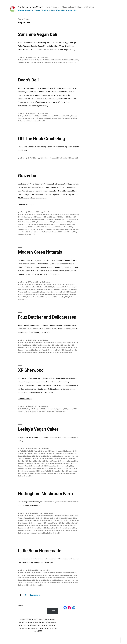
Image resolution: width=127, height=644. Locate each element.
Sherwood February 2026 (35, 224)
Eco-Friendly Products (25, 575)
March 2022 (29, 578)
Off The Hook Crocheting (41, 139)
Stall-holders (44, 57)
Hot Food (25, 217)
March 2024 (50, 60)
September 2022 (41, 456)
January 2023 (32, 217)
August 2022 (31, 409)
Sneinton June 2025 (50, 297)
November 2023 (40, 219)
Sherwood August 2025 (29, 290)
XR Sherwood (31, 370)
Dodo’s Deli (28, 80)
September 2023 (60, 60)
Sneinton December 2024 (35, 297)
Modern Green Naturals (40, 252)
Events (28, 10)
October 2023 (59, 345)
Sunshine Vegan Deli (37, 34)
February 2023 (68, 215)
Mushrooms (29, 521)
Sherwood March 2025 (41, 62)
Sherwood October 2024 (53, 232)
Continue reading (26, 204)
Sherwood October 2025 (69, 232)
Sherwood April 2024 (64, 116)
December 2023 (34, 60)
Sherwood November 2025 (37, 232)
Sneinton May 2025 (62, 297)
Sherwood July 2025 (38, 227)
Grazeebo (27, 176)
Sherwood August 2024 (29, 222)
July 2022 (21, 412)
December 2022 (48, 215)
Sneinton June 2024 (71, 118)
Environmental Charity (51, 409)
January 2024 (42, 217)
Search (21, 606)
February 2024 (70, 516)
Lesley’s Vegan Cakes (38, 429)
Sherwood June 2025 (51, 227)
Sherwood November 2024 (61, 294)
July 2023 (49, 217)
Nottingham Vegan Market (30, 7)
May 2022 (53, 578)
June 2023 (42, 60)
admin (22, 57)
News (38, 10)
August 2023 (24, 60)
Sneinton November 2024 (68, 474)
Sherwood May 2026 (66, 229)
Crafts (53, 573)
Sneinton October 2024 (68, 62)
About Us (60, 10)
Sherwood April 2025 (72, 60)
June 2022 (37, 454)
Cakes (53, 451)
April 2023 (23, 215)
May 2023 (21, 219)
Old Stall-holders (48, 513)
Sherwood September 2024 (26, 234)
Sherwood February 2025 (53, 461)
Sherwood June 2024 (31, 118)
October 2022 (50, 219)
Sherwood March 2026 (25, 229)
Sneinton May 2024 (24, 121)
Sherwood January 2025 (26, 62)
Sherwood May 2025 (52, 229)
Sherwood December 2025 (62, 222)
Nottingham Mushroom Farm (45, 494)
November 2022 (30, 219)
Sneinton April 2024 (55, 62)
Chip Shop (39, 215)
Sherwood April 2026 (38, 348)
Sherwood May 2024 (45, 118)
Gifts (53, 575)
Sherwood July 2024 (24, 227)
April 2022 (23, 451)
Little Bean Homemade (40, 551)
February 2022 (37, 575)
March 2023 (64, 217)
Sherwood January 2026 (67, 224)
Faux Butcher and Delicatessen (47, 317)
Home (21, 10)
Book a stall (47, 10)
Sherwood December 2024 (45, 222)
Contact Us (71, 10)
